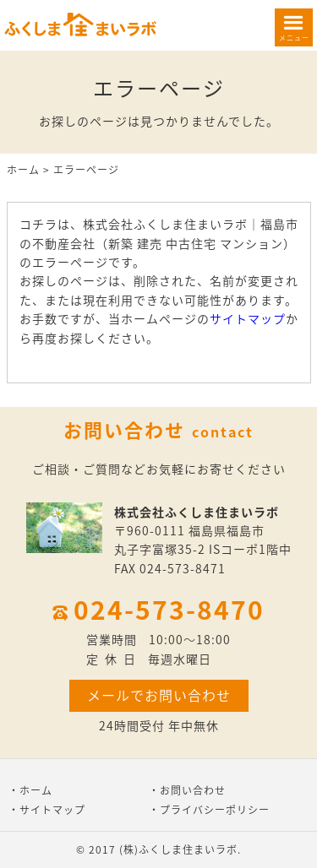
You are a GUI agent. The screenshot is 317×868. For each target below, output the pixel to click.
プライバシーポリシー (215, 810)
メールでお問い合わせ (159, 695)
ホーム (23, 170)
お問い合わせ (193, 790)
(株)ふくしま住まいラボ (178, 849)
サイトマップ (248, 318)
